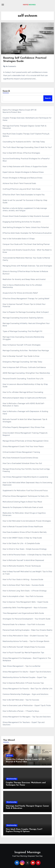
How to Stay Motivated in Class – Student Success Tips (25, 636)
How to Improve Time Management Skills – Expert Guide (25, 602)
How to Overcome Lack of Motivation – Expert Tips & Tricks (27, 705)
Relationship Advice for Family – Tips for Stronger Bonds (26, 641)
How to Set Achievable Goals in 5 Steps (19, 239)
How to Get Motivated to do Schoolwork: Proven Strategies (27, 521)
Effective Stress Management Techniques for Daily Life (26, 496)
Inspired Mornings (27, 852)
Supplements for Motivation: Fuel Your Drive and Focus (25, 491)
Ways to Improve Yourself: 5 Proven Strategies (22, 345)
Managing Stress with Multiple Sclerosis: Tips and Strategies (27, 266)
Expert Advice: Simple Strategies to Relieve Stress (23, 172)
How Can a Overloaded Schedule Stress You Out (22, 463)
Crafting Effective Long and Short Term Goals (22, 189)
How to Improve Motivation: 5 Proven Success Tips (23, 683)
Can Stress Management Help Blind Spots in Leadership (25, 477)
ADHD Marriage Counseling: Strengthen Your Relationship (26, 373)
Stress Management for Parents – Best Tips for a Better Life (27, 689)
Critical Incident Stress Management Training (21, 452)
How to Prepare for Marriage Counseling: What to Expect (26, 312)
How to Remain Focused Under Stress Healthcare (23, 527)
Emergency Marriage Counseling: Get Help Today (22, 362)
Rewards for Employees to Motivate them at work (23, 507)
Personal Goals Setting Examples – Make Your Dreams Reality (28, 630)
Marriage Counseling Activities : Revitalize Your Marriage (26, 351)
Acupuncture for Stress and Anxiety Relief (20, 293)
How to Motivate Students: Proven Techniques (22, 566)
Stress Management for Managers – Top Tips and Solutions (27, 717)
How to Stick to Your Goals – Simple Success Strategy (25, 549)
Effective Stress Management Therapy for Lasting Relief (26, 299)
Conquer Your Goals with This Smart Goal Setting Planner (26, 244)
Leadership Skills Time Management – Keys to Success (25, 608)
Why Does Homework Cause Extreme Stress (20, 458)
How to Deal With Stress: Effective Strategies (21, 153)
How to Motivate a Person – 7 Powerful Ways (21, 711)
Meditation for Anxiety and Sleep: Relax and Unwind (24, 279)
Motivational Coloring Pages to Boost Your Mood (22, 502)
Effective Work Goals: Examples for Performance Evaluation (27, 233)
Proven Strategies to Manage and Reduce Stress (23, 178)
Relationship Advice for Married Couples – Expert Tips (25, 677)
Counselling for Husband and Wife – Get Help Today (24, 142)
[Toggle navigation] (3, 5)
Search (6, 91)
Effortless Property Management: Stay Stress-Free (24, 427)
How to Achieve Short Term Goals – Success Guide (23, 585)
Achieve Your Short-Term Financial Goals (19, 183)
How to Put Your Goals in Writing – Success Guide (23, 579)
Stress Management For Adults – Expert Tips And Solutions (27, 672)
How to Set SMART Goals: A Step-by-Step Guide (22, 538)
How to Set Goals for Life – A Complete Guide (21, 543)
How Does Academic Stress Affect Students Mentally (25, 532)
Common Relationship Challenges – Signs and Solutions (25, 694)
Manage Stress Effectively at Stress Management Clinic (26, 441)
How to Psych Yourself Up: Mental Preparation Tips (23, 653)
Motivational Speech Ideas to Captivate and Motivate (24, 398)
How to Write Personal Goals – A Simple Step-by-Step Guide (27, 555)
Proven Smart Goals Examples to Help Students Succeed (26, 216)
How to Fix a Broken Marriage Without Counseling (23, 392)
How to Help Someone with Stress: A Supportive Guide (25, 167)
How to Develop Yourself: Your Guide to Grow (21, 356)
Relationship (12, 779)
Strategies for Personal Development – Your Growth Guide (27, 619)
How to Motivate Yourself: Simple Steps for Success (24, 647)
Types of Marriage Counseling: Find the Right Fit (22, 331)
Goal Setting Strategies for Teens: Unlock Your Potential (26, 227)
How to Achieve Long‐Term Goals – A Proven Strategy (25, 591)
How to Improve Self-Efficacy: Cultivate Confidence (24, 367)
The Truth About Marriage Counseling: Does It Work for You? (27, 147)
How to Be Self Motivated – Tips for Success (21, 700)
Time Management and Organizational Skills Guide (23, 613)
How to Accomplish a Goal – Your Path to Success (23, 596)
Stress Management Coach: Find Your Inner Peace (23, 447)
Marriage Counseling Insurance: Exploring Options (23, 318)
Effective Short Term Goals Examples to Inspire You (24, 195)
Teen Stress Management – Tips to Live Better (22, 666)
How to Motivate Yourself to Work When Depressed (23, 560)
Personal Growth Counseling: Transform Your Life (23, 379)
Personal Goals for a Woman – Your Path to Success (24, 624)
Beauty (10, 756)
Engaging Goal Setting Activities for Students (22, 222)
